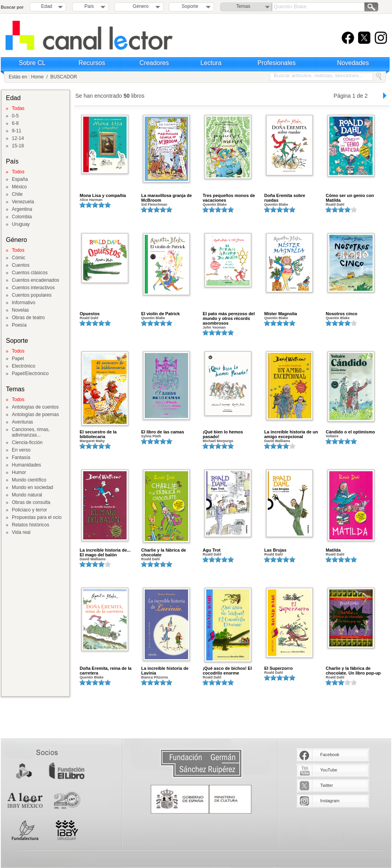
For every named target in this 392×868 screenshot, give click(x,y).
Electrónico (23, 366)
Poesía (19, 325)
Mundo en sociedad (33, 487)
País (89, 6)
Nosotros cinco (342, 314)
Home (37, 77)
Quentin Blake (215, 204)
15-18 (18, 146)
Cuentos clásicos (30, 273)
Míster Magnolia (281, 314)
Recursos (92, 63)
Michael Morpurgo (218, 441)
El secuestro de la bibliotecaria (98, 434)
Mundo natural (27, 495)
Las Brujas (275, 550)
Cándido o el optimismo (350, 432)
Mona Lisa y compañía (103, 195)
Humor (19, 472)
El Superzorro (278, 668)
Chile (17, 194)
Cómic (19, 258)
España (20, 179)
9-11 (17, 131)
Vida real (21, 532)
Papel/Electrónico (30, 374)
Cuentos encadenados (35, 280)
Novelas (20, 310)
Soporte (190, 6)
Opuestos (90, 314)
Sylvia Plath (151, 436)
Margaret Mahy (92, 441)
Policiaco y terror (29, 510)
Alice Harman (91, 200)
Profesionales (277, 63)
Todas (18, 108)
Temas (243, 6)
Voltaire (332, 436)
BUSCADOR (63, 77)
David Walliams (277, 441)
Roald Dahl (335, 204)
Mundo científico (29, 480)
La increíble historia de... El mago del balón (105, 552)
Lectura (211, 63)
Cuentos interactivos (33, 288)
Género (139, 6)
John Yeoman (214, 327)
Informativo (23, 303)
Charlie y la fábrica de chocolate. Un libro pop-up (353, 671)
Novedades (353, 63)
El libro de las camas (163, 432)
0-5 (15, 116)
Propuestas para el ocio (37, 517)
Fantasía (21, 457)
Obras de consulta (31, 502)
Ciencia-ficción (27, 442)
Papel (18, 359)
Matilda (333, 550)
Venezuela (23, 202)
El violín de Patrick (161, 314)
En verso (21, 450)
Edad (47, 6)
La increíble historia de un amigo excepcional (291, 434)
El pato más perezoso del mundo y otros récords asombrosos (229, 318)
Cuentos (21, 265)
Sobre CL (32, 63)
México (19, 187)
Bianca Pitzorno (155, 677)
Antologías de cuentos (35, 407)
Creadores (154, 63)
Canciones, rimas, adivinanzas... (31, 432)
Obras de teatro (28, 318)
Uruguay (21, 224)
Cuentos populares (32, 295)
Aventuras (22, 422)
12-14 (18, 138)
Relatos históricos (31, 525)
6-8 (15, 123)
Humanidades (26, 465)
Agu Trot (212, 550)
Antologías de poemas (35, 414)
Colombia (22, 217)
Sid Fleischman (154, 204)
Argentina (22, 209)
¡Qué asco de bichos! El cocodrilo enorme (227, 671)
